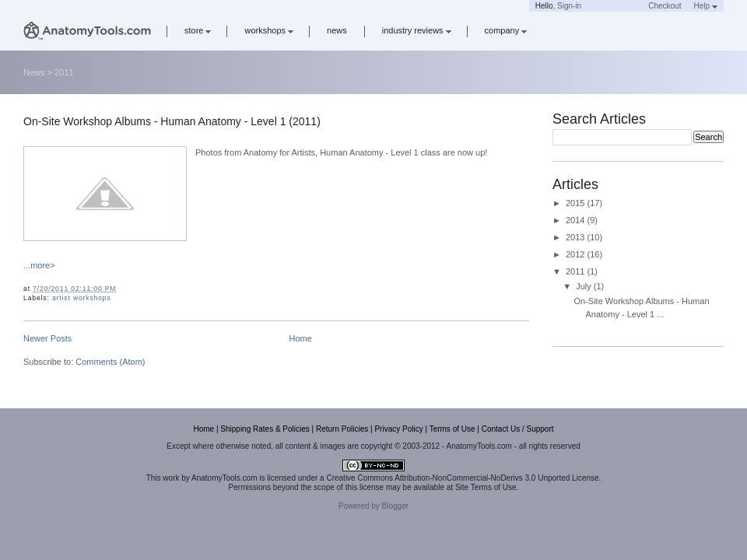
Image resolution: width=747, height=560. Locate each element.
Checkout (665, 6)
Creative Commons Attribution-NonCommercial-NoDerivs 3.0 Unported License (462, 478)
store (198, 30)
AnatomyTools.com (224, 478)
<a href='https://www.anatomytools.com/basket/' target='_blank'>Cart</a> (615, 6)
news (337, 30)
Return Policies (342, 429)
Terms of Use (452, 429)
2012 (577, 254)
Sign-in (569, 6)
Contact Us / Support (518, 429)
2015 (577, 203)
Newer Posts (47, 338)
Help (705, 6)
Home (301, 338)
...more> (39, 265)
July (585, 286)
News (34, 72)
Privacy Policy (398, 429)
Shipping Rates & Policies (265, 429)
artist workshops (82, 298)
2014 (577, 220)
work (171, 478)
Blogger (395, 506)
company (506, 30)
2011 (577, 271)
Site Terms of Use (486, 487)
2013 (577, 237)
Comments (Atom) (110, 362)
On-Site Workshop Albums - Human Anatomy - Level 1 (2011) (172, 121)
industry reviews (417, 30)
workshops (269, 30)
